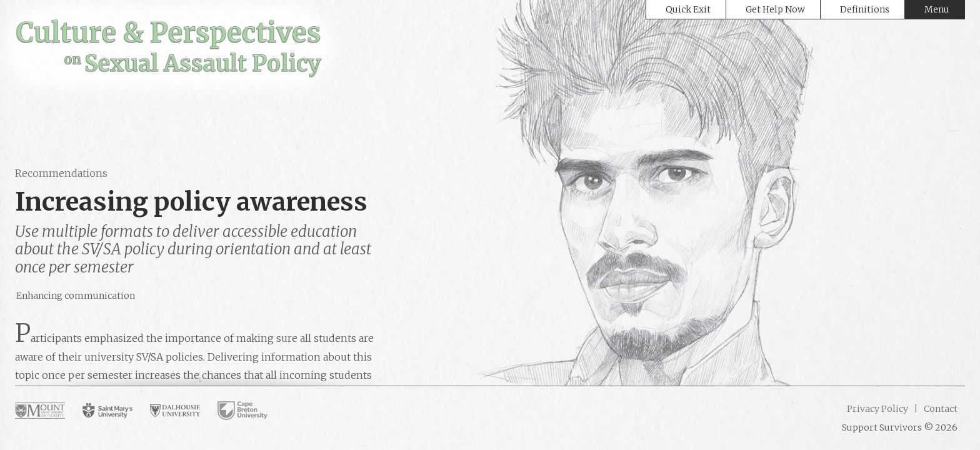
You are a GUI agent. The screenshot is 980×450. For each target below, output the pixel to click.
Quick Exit (688, 9)
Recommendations (61, 173)
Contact (940, 409)
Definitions (865, 9)
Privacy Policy (877, 409)
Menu (937, 9)
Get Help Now (775, 9)
